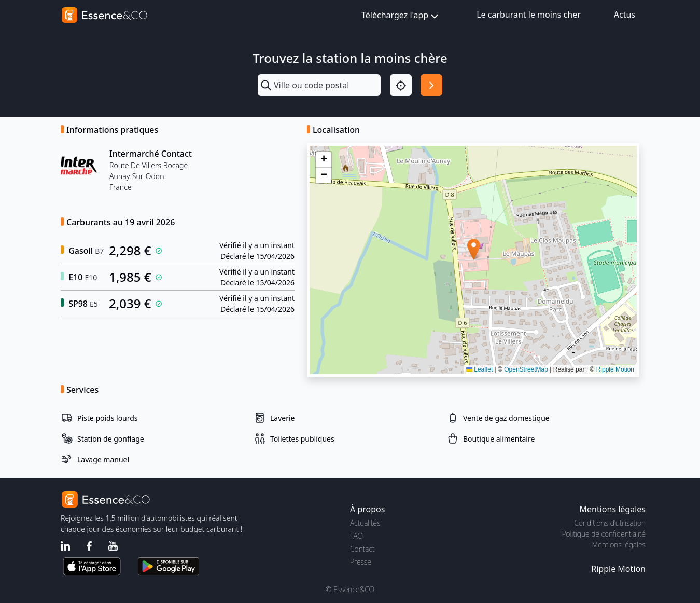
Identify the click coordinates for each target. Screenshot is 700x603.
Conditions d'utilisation (610, 523)
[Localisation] (401, 85)
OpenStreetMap (526, 369)
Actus (625, 15)
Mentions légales (619, 545)
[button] (474, 249)
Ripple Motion (615, 369)
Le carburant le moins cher (529, 15)
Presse (361, 562)
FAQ (356, 536)
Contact (362, 549)
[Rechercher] (431, 85)
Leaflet (479, 369)
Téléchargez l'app (401, 16)
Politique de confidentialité (604, 534)
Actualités (365, 523)
